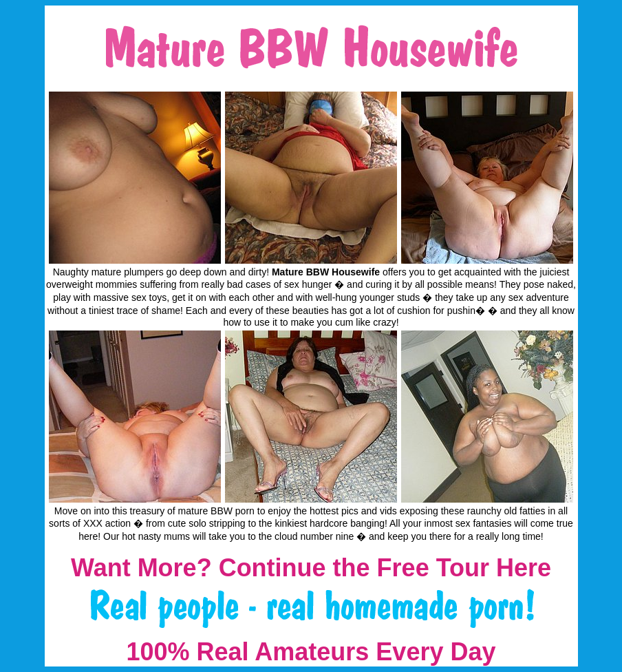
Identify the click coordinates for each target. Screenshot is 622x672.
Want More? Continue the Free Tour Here (311, 568)
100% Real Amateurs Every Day (311, 652)
